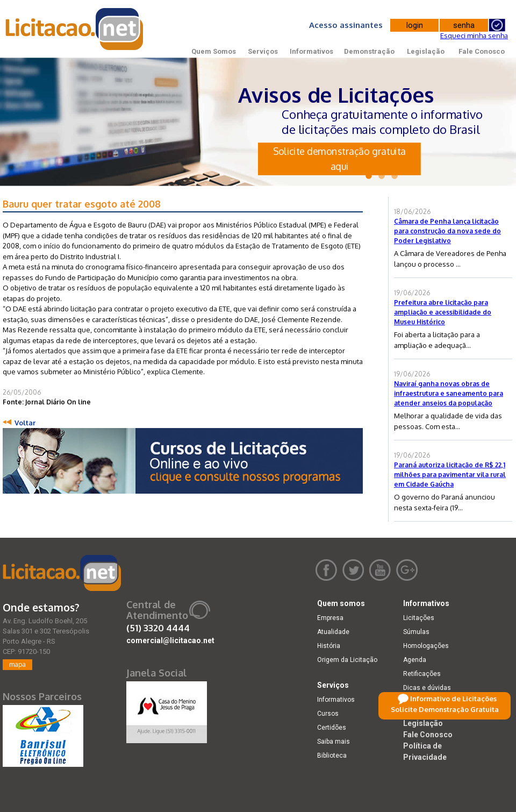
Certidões (332, 728)
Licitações (419, 618)
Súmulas (416, 632)
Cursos (328, 714)
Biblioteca (332, 756)
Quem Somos (214, 51)
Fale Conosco (482, 51)
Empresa (330, 618)
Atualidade (333, 632)
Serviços (263, 51)
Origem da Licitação (347, 660)
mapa (17, 664)
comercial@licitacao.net (170, 640)
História (329, 646)
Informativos (311, 51)
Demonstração (369, 51)
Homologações (426, 646)
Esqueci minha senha (474, 35)
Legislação (426, 51)
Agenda (415, 660)
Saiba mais (334, 742)
